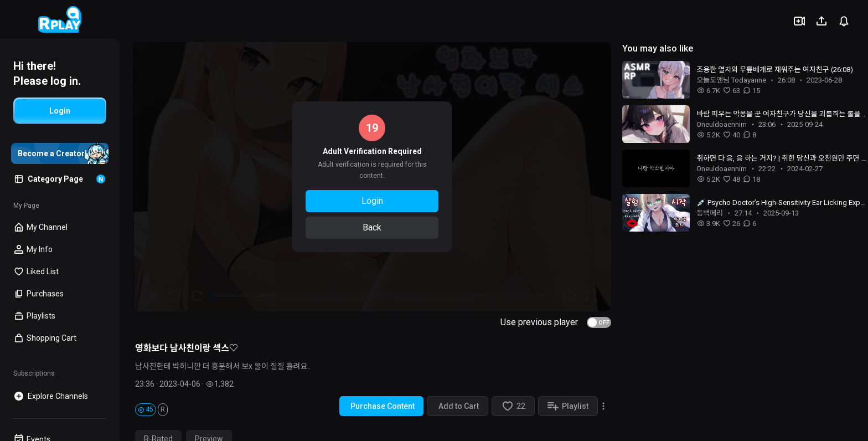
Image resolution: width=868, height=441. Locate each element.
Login (372, 201)
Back (372, 227)
